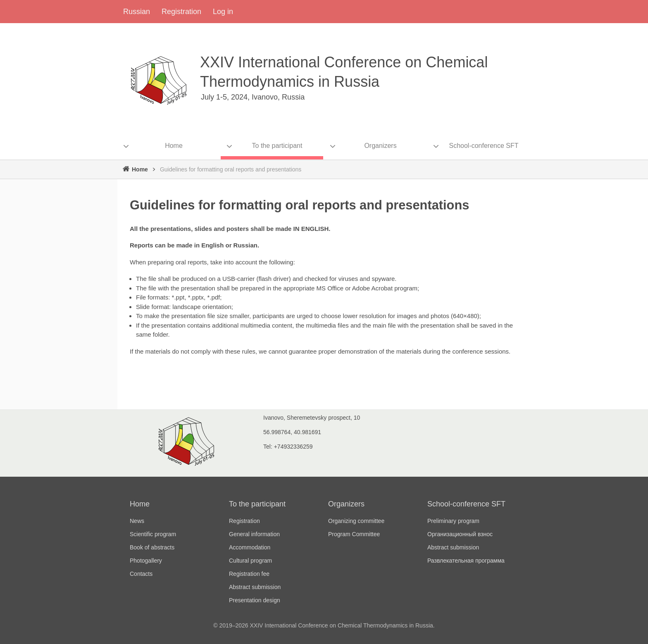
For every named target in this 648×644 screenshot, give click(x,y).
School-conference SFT (466, 504)
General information (254, 534)
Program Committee (354, 534)
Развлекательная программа (466, 561)
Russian (137, 12)
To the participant (257, 504)
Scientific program (153, 534)
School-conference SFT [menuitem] (484, 146)
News (137, 521)
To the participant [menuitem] (277, 146)
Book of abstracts (152, 547)
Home (140, 169)
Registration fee (249, 574)
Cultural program (250, 561)
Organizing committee (356, 521)
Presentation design (255, 600)
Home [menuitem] (174, 146)
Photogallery (146, 561)
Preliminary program (453, 521)
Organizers (346, 504)
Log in (223, 12)
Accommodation (250, 547)
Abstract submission (255, 587)
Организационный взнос (460, 534)
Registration (181, 12)
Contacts (141, 574)
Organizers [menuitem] (380, 146)
